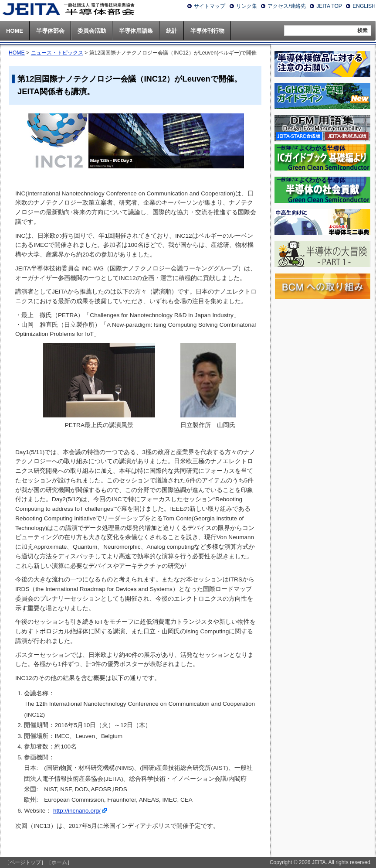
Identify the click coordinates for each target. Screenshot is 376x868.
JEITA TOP (329, 6)
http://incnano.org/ (77, 811)
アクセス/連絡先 (286, 6)
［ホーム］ (59, 862)
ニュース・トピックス (57, 53)
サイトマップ (210, 6)
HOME (17, 53)
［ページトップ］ (25, 862)
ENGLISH (364, 6)
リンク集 (247, 6)
